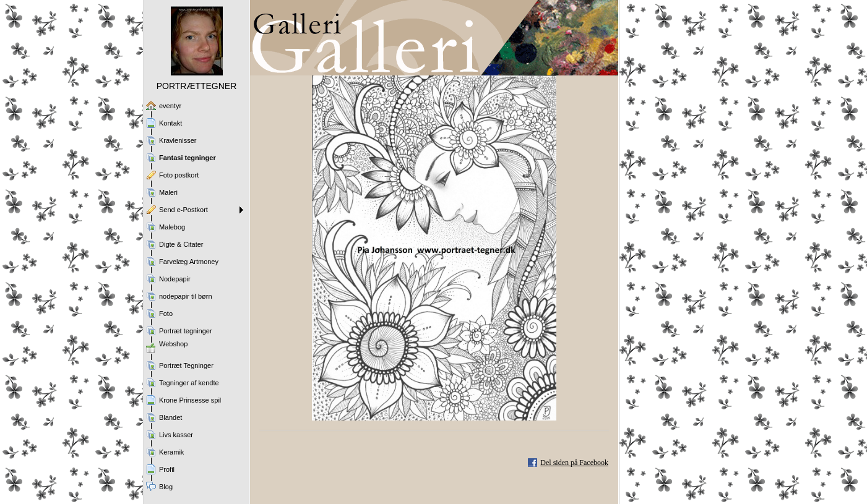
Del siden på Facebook (574, 463)
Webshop (173, 344)
